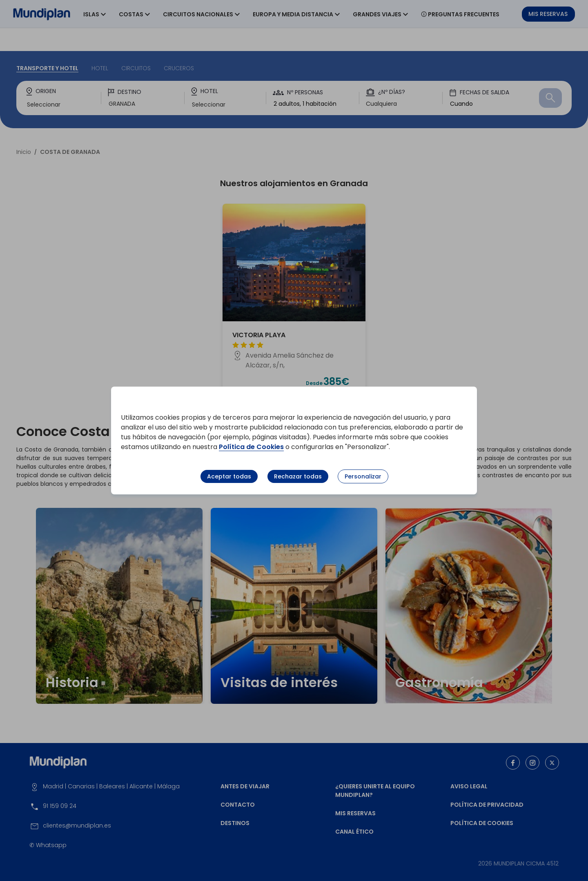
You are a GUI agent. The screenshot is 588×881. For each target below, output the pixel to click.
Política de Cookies (251, 447)
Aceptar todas (229, 476)
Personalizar (363, 476)
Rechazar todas (298, 476)
